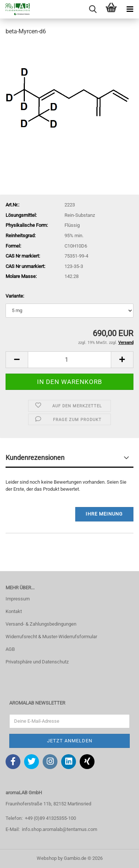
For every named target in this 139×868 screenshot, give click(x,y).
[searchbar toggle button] (93, 9)
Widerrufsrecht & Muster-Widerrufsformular (51, 637)
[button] (17, 360)
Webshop (47, 858)
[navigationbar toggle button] (130, 9)
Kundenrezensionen (35, 458)
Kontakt (14, 611)
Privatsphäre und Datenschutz (37, 662)
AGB (10, 649)
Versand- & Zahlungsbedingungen (41, 624)
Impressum (18, 599)
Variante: (15, 296)
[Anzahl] (69, 360)
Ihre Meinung (104, 514)
